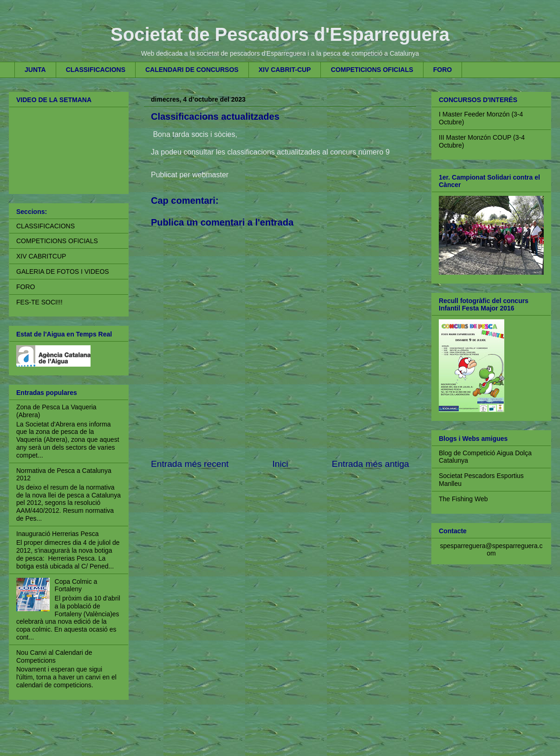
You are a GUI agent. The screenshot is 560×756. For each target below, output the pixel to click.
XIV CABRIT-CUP (285, 70)
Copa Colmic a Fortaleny (76, 585)
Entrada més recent (190, 464)
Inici (280, 464)
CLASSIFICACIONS (96, 70)
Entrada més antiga (371, 464)
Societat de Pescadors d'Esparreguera (280, 34)
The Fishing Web (463, 499)
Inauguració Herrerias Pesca (57, 534)
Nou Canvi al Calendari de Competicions (54, 656)
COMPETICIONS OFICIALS (372, 70)
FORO (443, 70)
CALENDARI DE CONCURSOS (192, 70)
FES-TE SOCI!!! (39, 302)
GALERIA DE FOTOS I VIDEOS (63, 271)
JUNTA (35, 70)
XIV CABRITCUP (41, 256)
